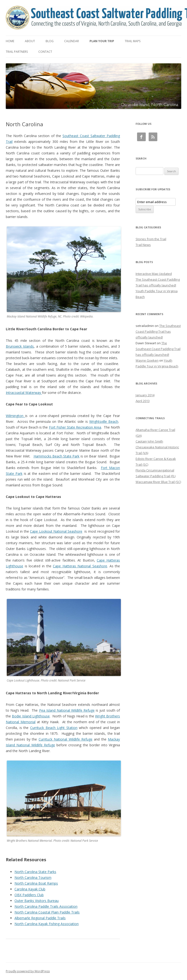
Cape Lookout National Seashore (56, 531)
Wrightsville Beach (104, 421)
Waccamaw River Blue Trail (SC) (158, 482)
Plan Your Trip (102, 41)
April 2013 (143, 401)
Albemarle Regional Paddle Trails (40, 918)
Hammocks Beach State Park (57, 456)
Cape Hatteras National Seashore (80, 566)
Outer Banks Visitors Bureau (37, 901)
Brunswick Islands (20, 346)
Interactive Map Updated (154, 274)
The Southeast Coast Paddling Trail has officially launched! (158, 331)
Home (10, 41)
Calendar (72, 41)
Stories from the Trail (151, 239)
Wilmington (15, 416)
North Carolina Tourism (33, 877)
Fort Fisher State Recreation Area (75, 427)
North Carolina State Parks (35, 872)
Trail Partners (17, 52)
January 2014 (145, 395)
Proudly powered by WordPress (28, 971)
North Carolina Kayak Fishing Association (47, 924)
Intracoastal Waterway (24, 393)
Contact (45, 52)
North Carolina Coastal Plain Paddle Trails (47, 912)
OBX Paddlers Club (29, 895)
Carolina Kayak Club (30, 889)
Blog (50, 41)
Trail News (143, 245)
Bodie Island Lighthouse (31, 716)
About (30, 41)
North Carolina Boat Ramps (36, 883)
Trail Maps (133, 41)
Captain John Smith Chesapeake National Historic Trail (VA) (157, 447)
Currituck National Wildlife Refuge (66, 739)
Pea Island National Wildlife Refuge (67, 710)
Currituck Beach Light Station (54, 728)
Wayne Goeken (147, 360)
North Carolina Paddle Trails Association (46, 906)
